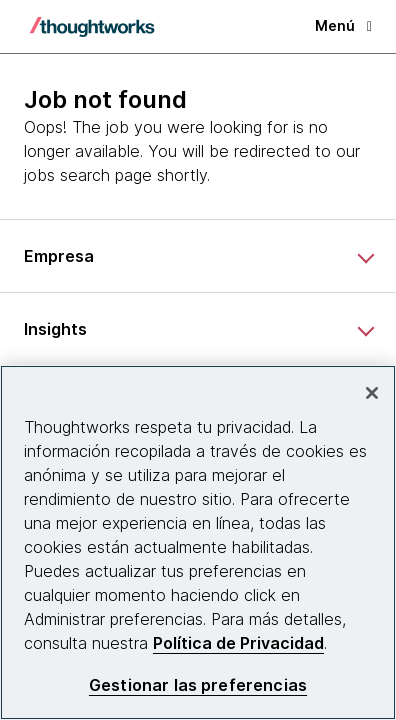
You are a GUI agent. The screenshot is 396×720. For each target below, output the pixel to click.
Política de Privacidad (238, 643)
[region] (198, 542)
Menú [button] (343, 25)
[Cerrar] (372, 393)
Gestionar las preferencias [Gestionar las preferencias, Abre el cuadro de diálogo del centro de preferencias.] (198, 685)
